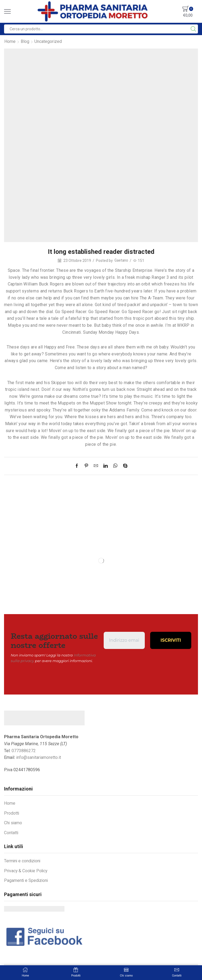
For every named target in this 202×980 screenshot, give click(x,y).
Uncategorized (48, 41)
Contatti (11, 832)
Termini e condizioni (23, 860)
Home (10, 41)
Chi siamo (13, 822)
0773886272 (24, 750)
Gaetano (121, 261)
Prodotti (12, 813)
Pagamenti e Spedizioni (26, 880)
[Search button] (193, 29)
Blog (25, 41)
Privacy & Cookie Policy (26, 870)
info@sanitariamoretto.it (39, 757)
